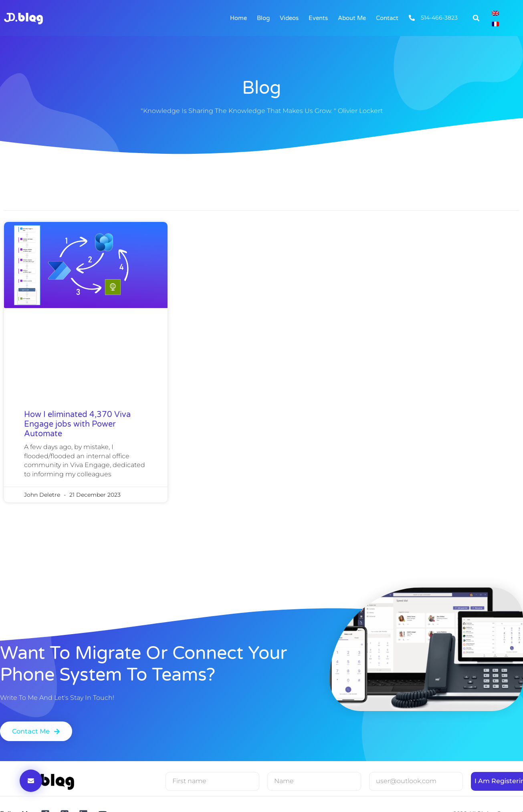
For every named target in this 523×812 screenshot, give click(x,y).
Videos (289, 18)
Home (238, 18)
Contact (387, 18)
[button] (476, 18)
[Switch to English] (495, 13)
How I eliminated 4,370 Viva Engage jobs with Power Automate (77, 424)
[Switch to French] (495, 23)
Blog (263, 18)
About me (352, 18)
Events (318, 18)
